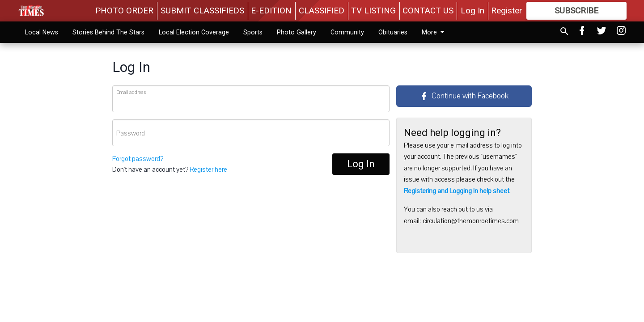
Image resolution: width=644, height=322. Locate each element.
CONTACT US (428, 11)
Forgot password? (138, 159)
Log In (472, 11)
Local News (42, 32)
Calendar (434, 32)
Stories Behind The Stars (108, 32)
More (475, 32)
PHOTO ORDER (124, 11)
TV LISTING (373, 11)
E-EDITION (271, 11)
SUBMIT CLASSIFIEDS (202, 11)
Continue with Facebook (464, 96)
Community (347, 32)
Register (507, 11)
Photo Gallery (297, 32)
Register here (208, 169)
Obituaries (393, 32)
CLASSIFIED (322, 11)
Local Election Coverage (194, 32)
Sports (253, 32)
